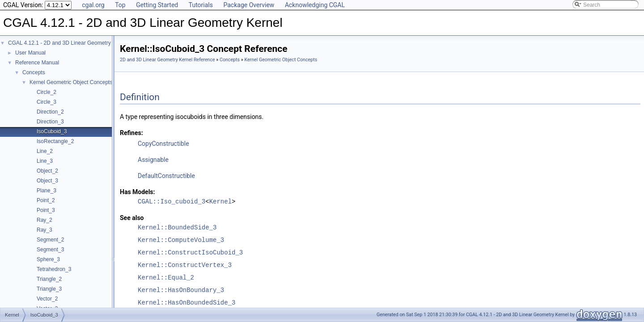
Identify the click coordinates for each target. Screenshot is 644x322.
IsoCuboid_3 (52, 131)
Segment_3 (50, 250)
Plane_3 (47, 191)
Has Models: (138, 192)
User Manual (30, 53)
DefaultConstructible (166, 176)
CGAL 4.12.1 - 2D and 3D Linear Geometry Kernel (68, 43)
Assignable (153, 160)
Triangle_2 (49, 279)
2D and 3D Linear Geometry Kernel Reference (167, 60)
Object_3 (47, 181)
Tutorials (201, 5)
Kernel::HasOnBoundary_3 (181, 290)
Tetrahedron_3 (54, 269)
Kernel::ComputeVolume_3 (181, 240)
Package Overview (249, 5)
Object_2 (47, 171)
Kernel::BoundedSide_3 (177, 227)
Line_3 (45, 161)
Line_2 (45, 151)
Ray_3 (44, 230)
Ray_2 (44, 220)
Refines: (131, 133)
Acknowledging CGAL (315, 5)
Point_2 (46, 200)
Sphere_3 (48, 259)
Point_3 (46, 210)
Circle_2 (47, 92)
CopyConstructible (163, 144)
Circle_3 (47, 102)
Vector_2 (47, 299)
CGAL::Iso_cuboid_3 (172, 201)
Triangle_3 (49, 289)
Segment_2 (50, 240)
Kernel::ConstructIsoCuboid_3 (190, 252)
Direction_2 (50, 112)
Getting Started (157, 5)
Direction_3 (50, 122)
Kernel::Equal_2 (166, 278)
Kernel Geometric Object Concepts (71, 82)
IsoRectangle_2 (55, 141)
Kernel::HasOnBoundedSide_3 (186, 303)
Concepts (34, 72)
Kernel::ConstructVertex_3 (185, 265)
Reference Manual (37, 63)
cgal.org (93, 5)
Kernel (220, 201)
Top (120, 5)
